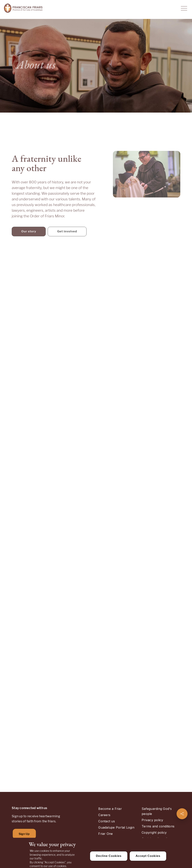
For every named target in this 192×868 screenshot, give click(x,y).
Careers (104, 815)
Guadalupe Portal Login (116, 827)
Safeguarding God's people (157, 811)
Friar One (105, 834)
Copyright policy (154, 832)
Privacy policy (152, 820)
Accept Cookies (148, 856)
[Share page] (182, 814)
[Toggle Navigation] (184, 8)
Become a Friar (110, 809)
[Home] (23, 8)
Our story (29, 235)
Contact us (106, 821)
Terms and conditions (158, 826)
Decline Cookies (109, 856)
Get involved (67, 235)
